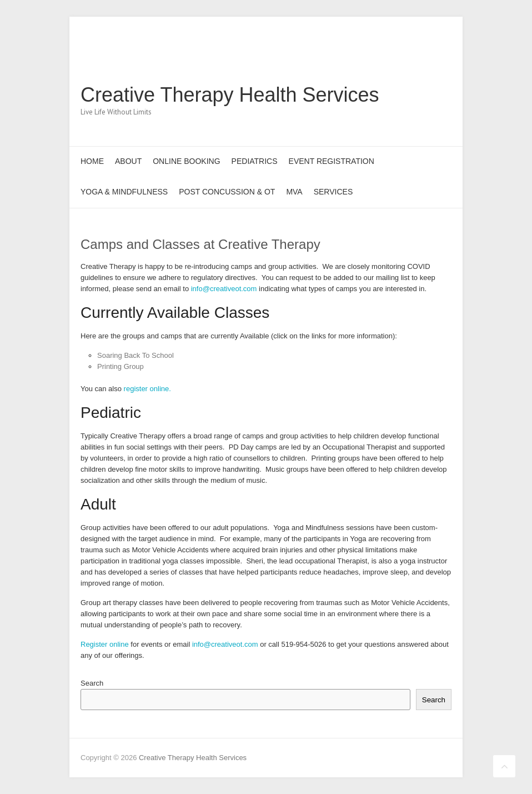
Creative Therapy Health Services (230, 95)
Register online (105, 644)
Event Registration (332, 161)
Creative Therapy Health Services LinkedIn (424, 57)
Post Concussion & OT (227, 192)
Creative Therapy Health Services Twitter (390, 57)
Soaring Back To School (135, 355)
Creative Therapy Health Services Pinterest (407, 57)
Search (92, 683)
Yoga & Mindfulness (124, 192)
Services (333, 192)
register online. (147, 389)
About (128, 161)
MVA (294, 192)
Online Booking (186, 161)
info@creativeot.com (224, 289)
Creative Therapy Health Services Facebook (374, 57)
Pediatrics (255, 161)
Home (92, 161)
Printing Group (121, 366)
